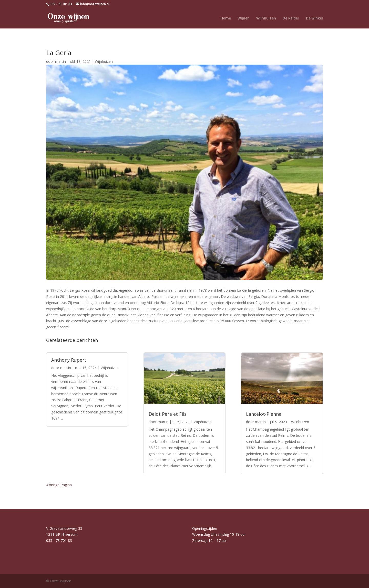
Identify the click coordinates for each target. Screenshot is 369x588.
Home (226, 18)
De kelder (291, 18)
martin (60, 61)
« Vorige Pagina (59, 485)
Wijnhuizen (266, 18)
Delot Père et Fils (168, 414)
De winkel (314, 18)
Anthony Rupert (69, 360)
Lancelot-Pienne (264, 414)
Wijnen (244, 18)
